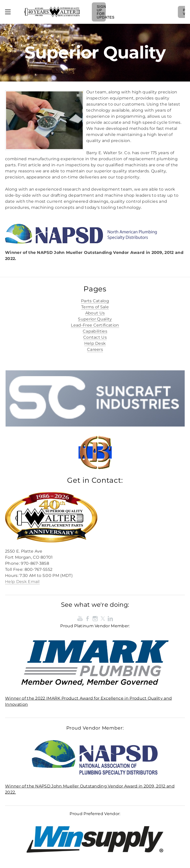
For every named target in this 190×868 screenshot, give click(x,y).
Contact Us (95, 337)
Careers (95, 349)
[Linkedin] (110, 619)
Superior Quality (95, 319)
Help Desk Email (22, 582)
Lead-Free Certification (95, 325)
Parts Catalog (95, 301)
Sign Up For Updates (101, 12)
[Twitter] (103, 619)
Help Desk (95, 343)
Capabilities (95, 331)
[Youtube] (80, 619)
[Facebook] (88, 619)
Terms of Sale (95, 307)
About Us (95, 313)
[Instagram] (95, 619)
